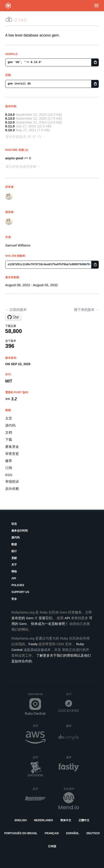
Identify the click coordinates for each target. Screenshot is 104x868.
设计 (72, 694)
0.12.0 (10, 122)
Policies (18, 585)
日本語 (52, 846)
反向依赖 (12, 489)
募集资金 (12, 447)
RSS (9, 475)
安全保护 (71, 789)
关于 (14, 565)
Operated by (37, 696)
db (9, 19)
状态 (14, 524)
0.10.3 (10, 130)
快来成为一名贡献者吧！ (50, 624)
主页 (9, 418)
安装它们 (46, 618)
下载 (9, 439)
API (14, 578)
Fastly (33, 644)
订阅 (9, 468)
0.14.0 (10, 114)
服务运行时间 (20, 531)
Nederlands (43, 820)
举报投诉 (12, 481)
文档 (9, 432)
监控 (39, 757)
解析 (72, 726)
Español (73, 833)
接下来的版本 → (86, 310)
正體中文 (84, 820)
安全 (14, 599)
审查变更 (12, 454)
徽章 (9, 461)
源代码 (10, 425)
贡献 (14, 558)
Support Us (20, 592)
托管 (38, 726)
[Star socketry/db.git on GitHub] (13, 317)
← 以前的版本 (16, 310)
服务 (72, 757)
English (21, 820)
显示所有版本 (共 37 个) (23, 137)
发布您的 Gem (22, 618)
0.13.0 (10, 118)
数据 (14, 544)
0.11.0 (10, 126)
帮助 (14, 572)
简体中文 (66, 820)
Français (52, 833)
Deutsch (93, 833)
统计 (14, 551)
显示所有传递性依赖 (21, 167)
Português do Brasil (21, 833)
